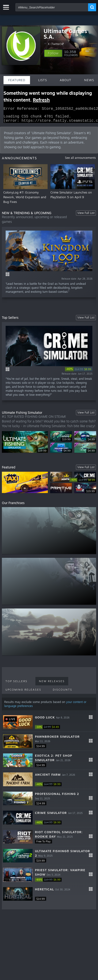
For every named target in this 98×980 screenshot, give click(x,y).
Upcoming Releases (23, 692)
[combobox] (52, 7)
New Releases (52, 684)
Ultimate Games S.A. (65, 34)
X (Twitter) (56, 44)
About (66, 80)
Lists (43, 80)
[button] (53, 53)
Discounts (62, 692)
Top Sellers (16, 684)
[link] (79, 372)
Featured (17, 80)
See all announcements (80, 161)
